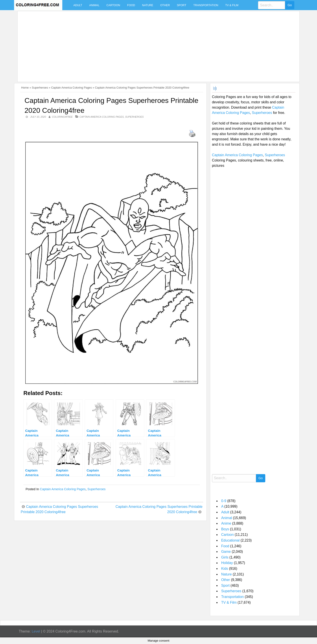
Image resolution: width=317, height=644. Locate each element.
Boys (225, 529)
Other (165, 5)
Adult (78, 5)
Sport (182, 5)
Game (226, 552)
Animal (94, 5)
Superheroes (40, 88)
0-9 (224, 501)
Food (131, 5)
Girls (225, 557)
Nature (148, 5)
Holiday (227, 563)
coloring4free (62, 117)
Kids (225, 569)
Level (36, 631)
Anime (226, 523)
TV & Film (232, 5)
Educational (230, 540)
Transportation (206, 5)
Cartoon (113, 5)
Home (25, 88)
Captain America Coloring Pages (71, 88)
